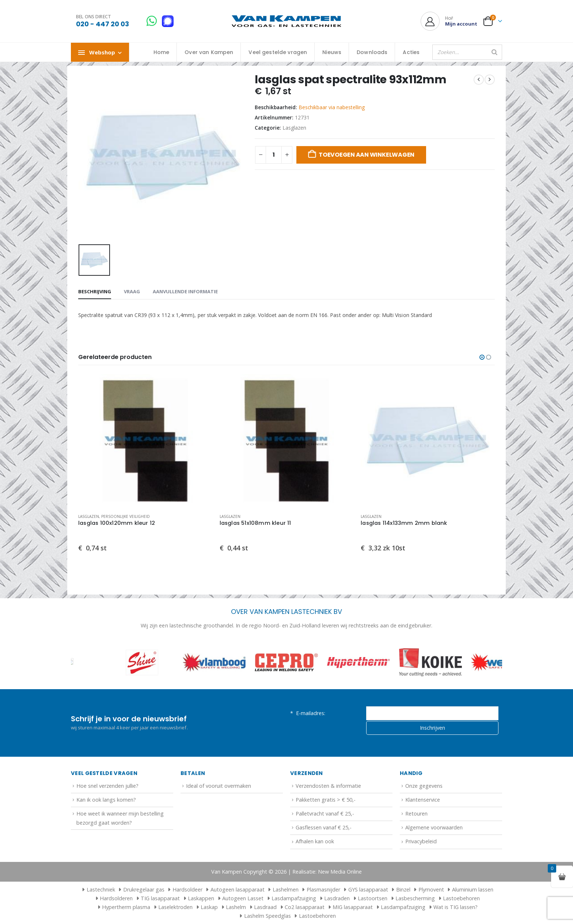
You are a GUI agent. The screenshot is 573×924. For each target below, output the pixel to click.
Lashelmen (286, 889)
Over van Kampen (209, 52)
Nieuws (332, 52)
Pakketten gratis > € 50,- (326, 800)
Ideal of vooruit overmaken (219, 786)
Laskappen (201, 898)
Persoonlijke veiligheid (126, 516)
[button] (482, 357)
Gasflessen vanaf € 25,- (324, 828)
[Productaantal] (274, 155)
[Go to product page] (145, 441)
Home (162, 52)
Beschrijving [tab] (95, 291)
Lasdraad (265, 907)
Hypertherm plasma (126, 907)
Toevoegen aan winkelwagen (367, 155)
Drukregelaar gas (144, 889)
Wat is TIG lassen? (456, 907)
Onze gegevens (424, 786)
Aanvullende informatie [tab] (185, 291)
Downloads (372, 52)
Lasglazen (294, 128)
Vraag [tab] (132, 291)
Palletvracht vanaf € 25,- (325, 814)
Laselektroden (175, 907)
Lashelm (236, 907)
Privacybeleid (421, 842)
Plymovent (431, 889)
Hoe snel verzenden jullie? (107, 786)
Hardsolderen (116, 898)
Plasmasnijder (323, 889)
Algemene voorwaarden (434, 828)
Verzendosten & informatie (328, 786)
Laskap (209, 907)
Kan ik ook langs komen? (106, 800)
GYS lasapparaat (368, 889)
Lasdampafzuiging (294, 898)
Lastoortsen (373, 898)
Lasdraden (337, 898)
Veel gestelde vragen (278, 52)
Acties (411, 52)
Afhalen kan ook (315, 842)
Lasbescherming (415, 898)
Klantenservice (423, 800)
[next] (490, 80)
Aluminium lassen (473, 889)
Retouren (416, 814)
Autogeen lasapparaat (238, 889)
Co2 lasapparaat (305, 907)
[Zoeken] (494, 52)
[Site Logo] (286, 21)
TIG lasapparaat (160, 898)
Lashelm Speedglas (267, 916)
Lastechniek (98, 889)
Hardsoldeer (187, 889)
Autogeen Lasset (243, 898)
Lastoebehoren (461, 898)
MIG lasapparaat (353, 907)
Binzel (403, 889)
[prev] (479, 80)
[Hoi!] (449, 21)
